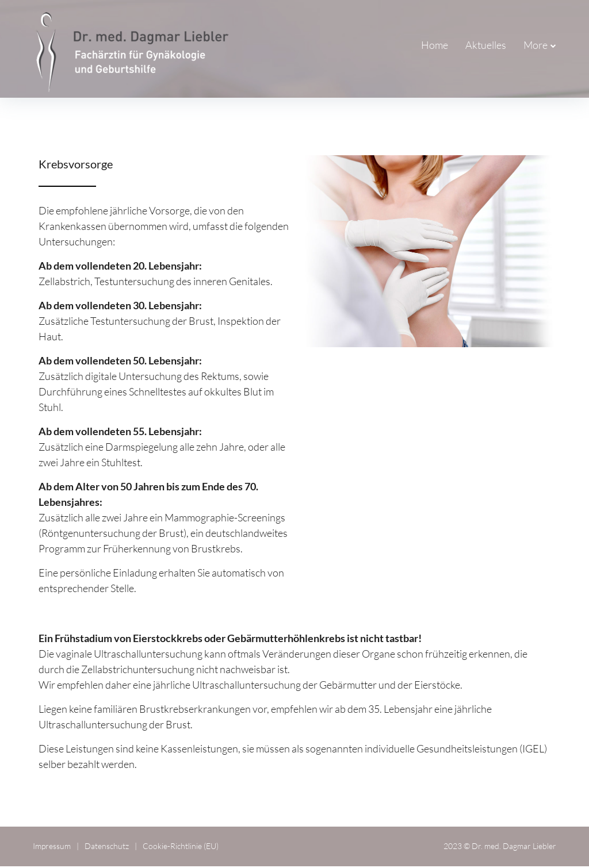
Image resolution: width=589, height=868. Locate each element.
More (536, 46)
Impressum (52, 848)
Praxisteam (482, 46)
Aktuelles (420, 46)
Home (368, 46)
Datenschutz (107, 848)
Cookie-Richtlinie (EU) (181, 848)
